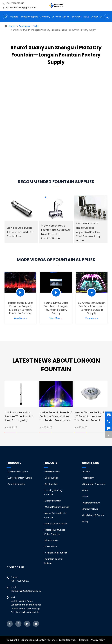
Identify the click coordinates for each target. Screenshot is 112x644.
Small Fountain (52, 472)
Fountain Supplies (29, 19)
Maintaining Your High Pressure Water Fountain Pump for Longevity (19, 416)
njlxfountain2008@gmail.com (20, 8)
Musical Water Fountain (57, 507)
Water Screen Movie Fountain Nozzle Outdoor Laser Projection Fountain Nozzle (56, 232)
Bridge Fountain (52, 501)
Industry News (90, 509)
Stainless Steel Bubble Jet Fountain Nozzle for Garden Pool (20, 232)
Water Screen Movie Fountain (55, 515)
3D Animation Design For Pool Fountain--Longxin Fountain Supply (92, 308)
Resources (76, 19)
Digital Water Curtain (55, 524)
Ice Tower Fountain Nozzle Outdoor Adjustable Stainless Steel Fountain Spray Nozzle (88, 232)
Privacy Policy (98, 640)
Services (56, 19)
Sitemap (84, 640)
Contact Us (97, 19)
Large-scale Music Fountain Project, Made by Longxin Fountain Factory (20, 308)
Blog (85, 521)
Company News (91, 503)
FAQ (85, 490)
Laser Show (50, 547)
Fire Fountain (51, 540)
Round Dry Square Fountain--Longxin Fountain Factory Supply (56, 308)
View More (20, 318)
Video (36, 26)
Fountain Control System (53, 561)
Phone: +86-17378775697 (18, 579)
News (86, 19)
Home (12, 26)
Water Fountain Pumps (19, 478)
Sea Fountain (51, 478)
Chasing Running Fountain (53, 492)
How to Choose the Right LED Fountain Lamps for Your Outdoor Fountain (89, 416)
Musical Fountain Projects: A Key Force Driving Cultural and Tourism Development (56, 416)
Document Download (94, 484)
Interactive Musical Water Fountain (54, 532)
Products (14, 463)
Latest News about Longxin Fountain (56, 365)
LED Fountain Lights (17, 472)
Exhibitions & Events (93, 515)
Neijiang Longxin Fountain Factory (38, 640)
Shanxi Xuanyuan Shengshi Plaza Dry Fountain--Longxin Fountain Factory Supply (54, 30)
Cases (66, 19)
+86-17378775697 (14, 3)
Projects (14, 19)
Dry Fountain (51, 484)
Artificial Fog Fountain (56, 553)
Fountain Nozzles (16, 484)
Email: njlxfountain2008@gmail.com (24, 589)
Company (45, 19)
